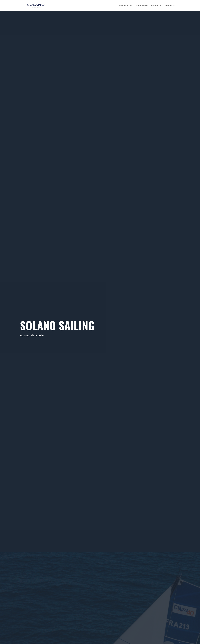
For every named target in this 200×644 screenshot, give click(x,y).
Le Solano (124, 6)
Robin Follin (142, 6)
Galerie (155, 6)
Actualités (170, 6)
